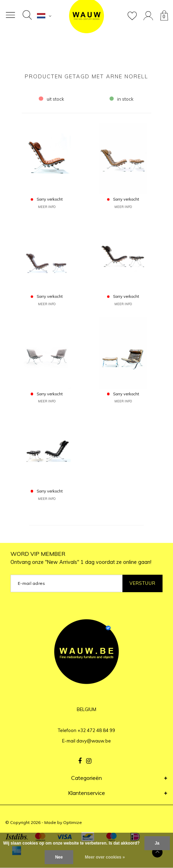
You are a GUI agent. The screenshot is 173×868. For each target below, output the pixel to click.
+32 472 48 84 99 (96, 730)
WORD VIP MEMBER (81, 558)
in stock (122, 99)
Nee (59, 857)
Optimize (73, 822)
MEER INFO (47, 207)
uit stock (51, 99)
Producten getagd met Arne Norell (86, 76)
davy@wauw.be (94, 741)
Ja (157, 843)
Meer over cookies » (105, 857)
